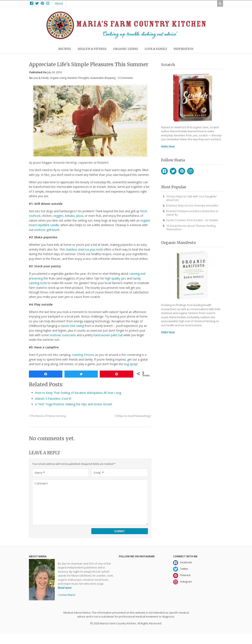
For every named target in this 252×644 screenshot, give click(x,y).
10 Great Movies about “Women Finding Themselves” (191, 227)
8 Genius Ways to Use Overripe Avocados (192, 205)
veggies (58, 216)
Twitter (173, 171)
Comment (41, 483)
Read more (65, 588)
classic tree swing (72, 326)
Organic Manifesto (178, 243)
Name (40, 473)
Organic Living (58, 78)
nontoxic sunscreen (63, 335)
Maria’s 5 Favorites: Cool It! (53, 399)
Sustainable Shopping (103, 78)
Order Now (168, 147)
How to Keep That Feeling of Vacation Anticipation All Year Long (78, 393)
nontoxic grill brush (47, 230)
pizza (80, 216)
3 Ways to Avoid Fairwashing (133, 416)
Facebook (164, 171)
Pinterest (182, 171)
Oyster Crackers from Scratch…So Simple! (192, 220)
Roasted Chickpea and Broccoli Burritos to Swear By (192, 213)
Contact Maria (67, 595)
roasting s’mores (83, 355)
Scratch (168, 65)
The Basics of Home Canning (47, 416)
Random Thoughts (78, 78)
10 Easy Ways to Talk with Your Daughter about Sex (191, 198)
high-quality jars (115, 278)
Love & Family (40, 78)
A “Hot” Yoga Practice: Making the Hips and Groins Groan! (74, 404)
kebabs (70, 216)
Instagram (190, 171)
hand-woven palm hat (108, 335)
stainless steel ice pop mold (84, 249)
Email (99, 473)
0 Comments (125, 78)
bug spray (130, 364)
